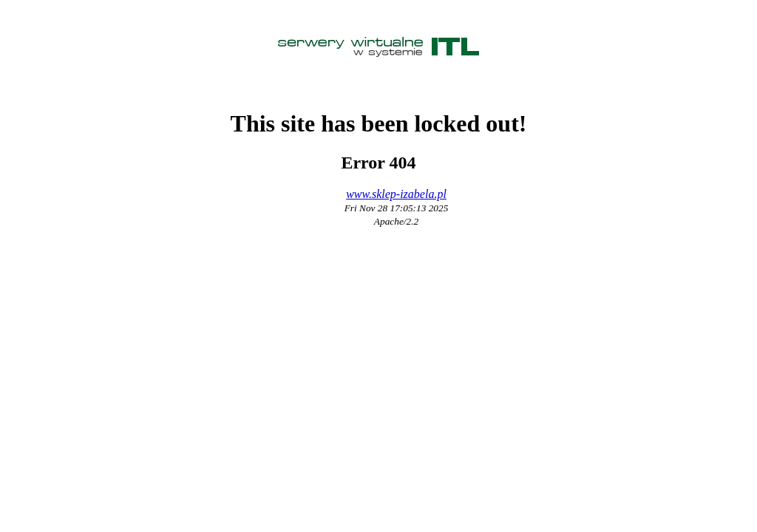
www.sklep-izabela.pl (396, 194)
